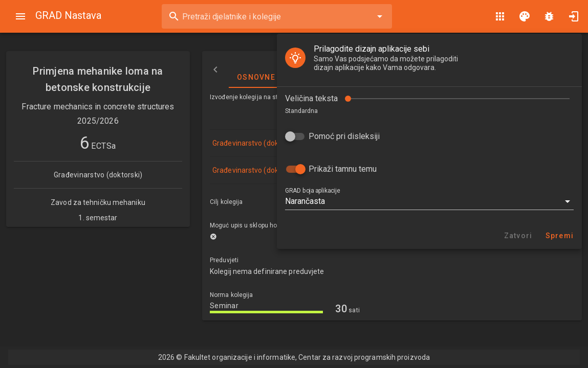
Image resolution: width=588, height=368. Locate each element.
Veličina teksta (41, 71)
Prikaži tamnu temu (72, 141)
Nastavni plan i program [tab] (493, 70)
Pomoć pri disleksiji (73, 109)
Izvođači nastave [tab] (385, 70)
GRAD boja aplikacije (42, 163)
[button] (159, 174)
